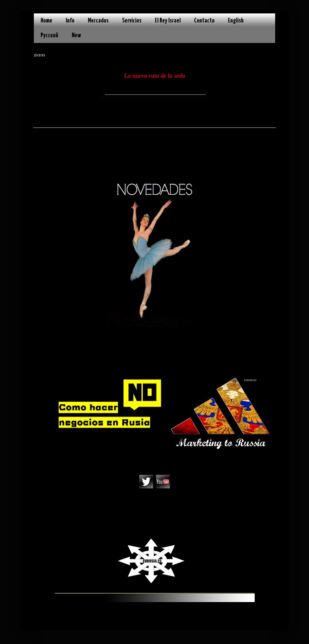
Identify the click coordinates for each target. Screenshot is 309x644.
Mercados (98, 21)
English (236, 21)
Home (46, 21)
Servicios (132, 21)
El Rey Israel (168, 21)
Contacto (204, 21)
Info (70, 21)
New (76, 35)
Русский (49, 35)
